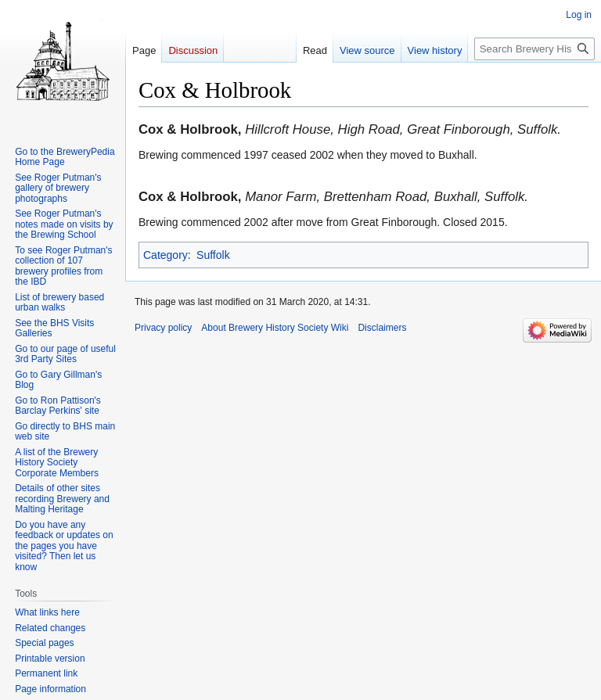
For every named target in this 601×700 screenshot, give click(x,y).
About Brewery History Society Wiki (275, 328)
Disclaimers (382, 328)
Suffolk (213, 255)
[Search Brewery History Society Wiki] (534, 49)
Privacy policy (163, 328)
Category (166, 255)
